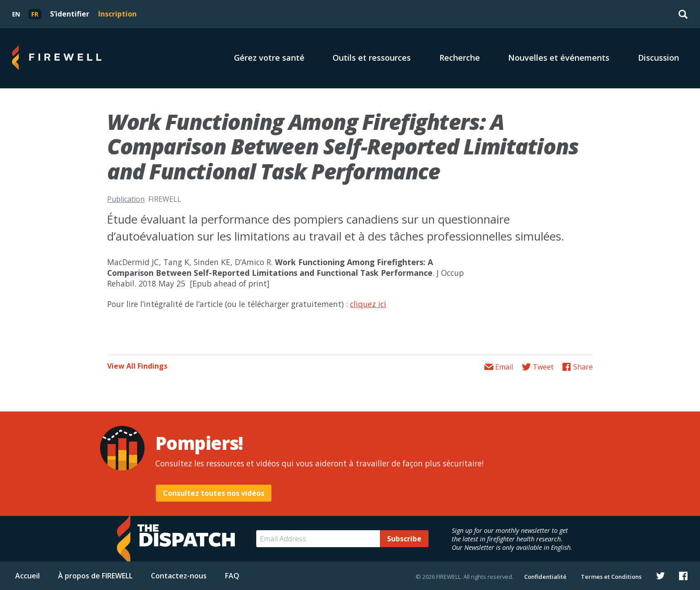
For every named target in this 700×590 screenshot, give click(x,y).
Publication (126, 199)
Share (583, 367)
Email (504, 367)
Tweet (543, 367)
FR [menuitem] (35, 14)
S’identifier (70, 14)
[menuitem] (16, 14)
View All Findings (137, 366)
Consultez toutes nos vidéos (214, 493)
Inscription (117, 14)
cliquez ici (368, 304)
